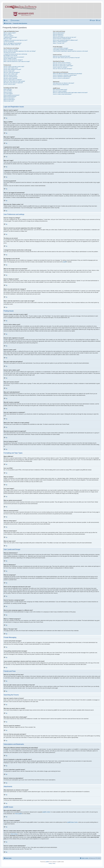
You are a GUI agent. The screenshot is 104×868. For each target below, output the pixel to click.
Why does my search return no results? (62, 64)
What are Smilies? (8, 92)
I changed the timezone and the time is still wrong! (15, 54)
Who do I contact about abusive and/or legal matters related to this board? (70, 93)
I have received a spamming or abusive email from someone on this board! (70, 51)
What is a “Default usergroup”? (60, 42)
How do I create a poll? (9, 71)
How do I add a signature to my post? (12, 69)
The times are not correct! (10, 53)
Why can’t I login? (8, 39)
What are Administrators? (59, 33)
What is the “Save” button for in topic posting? (14, 81)
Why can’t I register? (8, 36)
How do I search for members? (60, 67)
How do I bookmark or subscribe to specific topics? (65, 75)
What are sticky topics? (9, 98)
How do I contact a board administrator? (62, 94)
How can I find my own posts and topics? (63, 69)
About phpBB (18, 814)
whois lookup (14, 834)
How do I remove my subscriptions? (61, 78)
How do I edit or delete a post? (11, 68)
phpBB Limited (46, 812)
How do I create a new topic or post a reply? (14, 67)
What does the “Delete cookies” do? (12, 45)
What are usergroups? (58, 36)
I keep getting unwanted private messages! (63, 50)
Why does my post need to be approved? (13, 83)
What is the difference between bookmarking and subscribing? (68, 74)
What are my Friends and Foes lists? (62, 56)
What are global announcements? (12, 95)
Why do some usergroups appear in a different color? (65, 40)
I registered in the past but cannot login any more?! (16, 40)
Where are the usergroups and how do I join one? (65, 37)
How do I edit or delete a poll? (11, 74)
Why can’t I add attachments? (11, 77)
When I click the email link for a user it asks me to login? (17, 61)
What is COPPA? (8, 34)
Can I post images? (8, 94)
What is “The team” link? (59, 43)
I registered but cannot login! (10, 37)
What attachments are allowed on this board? (64, 83)
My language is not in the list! (10, 56)
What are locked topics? (9, 100)
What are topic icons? (9, 101)
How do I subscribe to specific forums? (62, 77)
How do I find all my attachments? (61, 85)
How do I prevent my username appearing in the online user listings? (20, 51)
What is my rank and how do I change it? (13, 60)
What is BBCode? (8, 89)
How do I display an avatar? (10, 58)
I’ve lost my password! (9, 42)
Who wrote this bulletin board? (60, 90)
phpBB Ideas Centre (72, 822)
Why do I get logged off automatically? (13, 43)
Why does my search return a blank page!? (63, 66)
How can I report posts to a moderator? (13, 80)
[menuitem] (6, 20)
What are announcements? (10, 97)
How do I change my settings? (11, 50)
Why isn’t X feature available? (60, 91)
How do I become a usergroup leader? (62, 39)
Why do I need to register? (10, 33)
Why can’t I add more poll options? (12, 72)
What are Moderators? (58, 34)
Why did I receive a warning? (10, 78)
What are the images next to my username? (14, 57)
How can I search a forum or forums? (62, 63)
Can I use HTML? (8, 91)
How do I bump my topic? (10, 84)
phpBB (65, 262)
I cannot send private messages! (61, 48)
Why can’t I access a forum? (10, 75)
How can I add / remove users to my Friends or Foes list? (66, 58)
